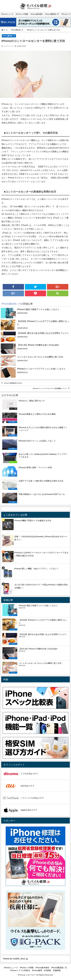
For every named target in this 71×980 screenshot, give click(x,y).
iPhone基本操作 (37, 14)
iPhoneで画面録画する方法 (13, 383)
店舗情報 (57, 970)
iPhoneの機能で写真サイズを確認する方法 (33, 521)
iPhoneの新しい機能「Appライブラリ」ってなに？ (36, 569)
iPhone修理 (37, 970)
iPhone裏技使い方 (52, 14)
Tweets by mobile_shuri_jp (15, 959)
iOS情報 (47, 970)
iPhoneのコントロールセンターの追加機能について (50, 389)
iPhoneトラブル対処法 (20, 970)
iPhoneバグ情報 (22, 14)
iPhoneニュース (7, 14)
